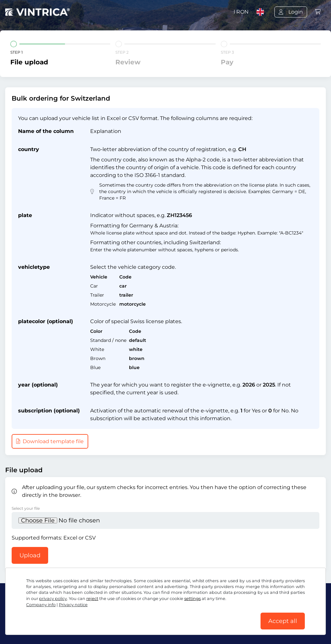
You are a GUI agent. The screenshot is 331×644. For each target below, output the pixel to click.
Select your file (26, 508)
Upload (30, 555)
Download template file (50, 441)
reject (92, 599)
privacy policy (53, 599)
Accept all (283, 621)
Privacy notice (73, 605)
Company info (41, 605)
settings (192, 599)
